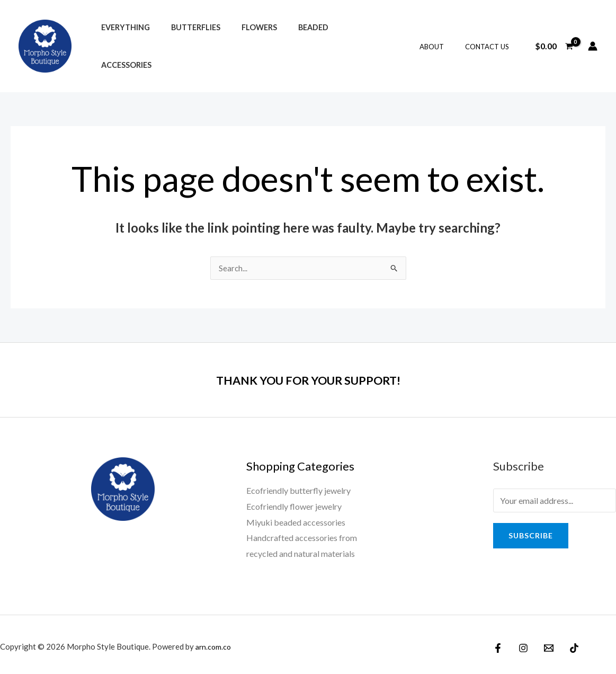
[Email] (543, 643)
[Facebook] (498, 643)
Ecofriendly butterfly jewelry (298, 486)
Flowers (244, 44)
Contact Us (491, 44)
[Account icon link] (593, 43)
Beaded (293, 44)
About (443, 44)
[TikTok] (566, 643)
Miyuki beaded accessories (296, 517)
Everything (122, 44)
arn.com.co (214, 642)
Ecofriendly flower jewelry (294, 502)
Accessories (348, 44)
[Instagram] (521, 643)
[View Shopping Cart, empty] (554, 43)
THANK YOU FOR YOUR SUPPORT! (308, 375)
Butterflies (187, 44)
